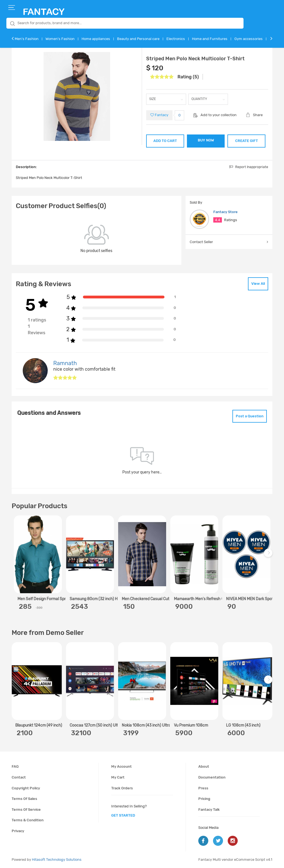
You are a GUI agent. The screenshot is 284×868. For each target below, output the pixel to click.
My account (121, 766)
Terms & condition (28, 820)
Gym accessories (248, 39)
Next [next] (269, 556)
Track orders (122, 788)
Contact (19, 777)
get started (123, 815)
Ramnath (65, 363)
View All (258, 284)
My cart (118, 777)
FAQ (15, 766)
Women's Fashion (60, 39)
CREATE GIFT (247, 141)
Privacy (18, 831)
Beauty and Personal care (138, 39)
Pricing (204, 799)
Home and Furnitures (210, 39)
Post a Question (250, 416)
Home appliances (96, 39)
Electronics (176, 39)
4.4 (218, 220)
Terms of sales (24, 799)
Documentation (212, 777)
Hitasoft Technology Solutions (57, 860)
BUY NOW (206, 140)
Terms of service (26, 810)
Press (203, 788)
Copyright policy (26, 788)
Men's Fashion (27, 39)
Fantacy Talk (209, 810)
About (204, 766)
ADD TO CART (165, 141)
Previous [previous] (17, 556)
